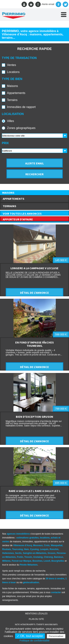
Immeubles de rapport (21, 107)
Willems (6, 561)
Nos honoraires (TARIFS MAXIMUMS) (36, 625)
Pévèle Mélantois (29, 565)
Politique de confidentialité (34, 640)
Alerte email (45, 4)
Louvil (47, 561)
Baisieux (59, 557)
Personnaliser (56, 636)
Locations (13, 72)
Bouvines (38, 561)
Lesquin (44, 549)
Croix (47, 545)
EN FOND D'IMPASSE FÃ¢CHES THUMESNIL (34, 344)
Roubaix (7, 549)
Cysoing (34, 549)
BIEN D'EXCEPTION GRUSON (34, 417)
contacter (56, 592)
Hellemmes (8, 553)
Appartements (16, 93)
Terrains (12, 100)
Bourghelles (58, 561)
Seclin (18, 553)
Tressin (28, 557)
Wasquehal (57, 545)
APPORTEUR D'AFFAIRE (18, 219)
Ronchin (54, 549)
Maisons (13, 86)
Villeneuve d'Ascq (22, 545)
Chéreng (48, 557)
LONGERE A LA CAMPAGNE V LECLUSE (34, 268)
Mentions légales (36, 614)
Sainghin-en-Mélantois (35, 553)
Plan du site (36, 619)
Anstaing (38, 557)
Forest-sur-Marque (22, 561)
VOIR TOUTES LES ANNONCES (22, 214)
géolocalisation (31, 582)
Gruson (52, 553)
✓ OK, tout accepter (30, 636)
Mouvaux (38, 545)
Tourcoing (17, 549)
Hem (26, 549)
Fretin (20, 557)
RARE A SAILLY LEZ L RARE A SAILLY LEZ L (34, 491)
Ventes (11, 65)
